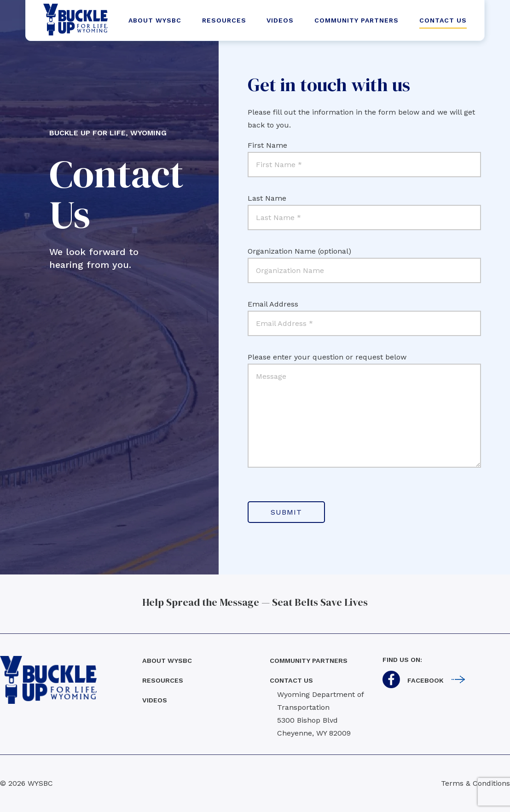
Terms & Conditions (475, 783)
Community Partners (309, 661)
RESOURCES (224, 20)
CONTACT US (443, 20)
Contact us (291, 680)
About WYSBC (167, 661)
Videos (155, 700)
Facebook (426, 680)
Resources (163, 680)
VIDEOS (280, 20)
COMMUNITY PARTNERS (356, 20)
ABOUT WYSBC (155, 20)
